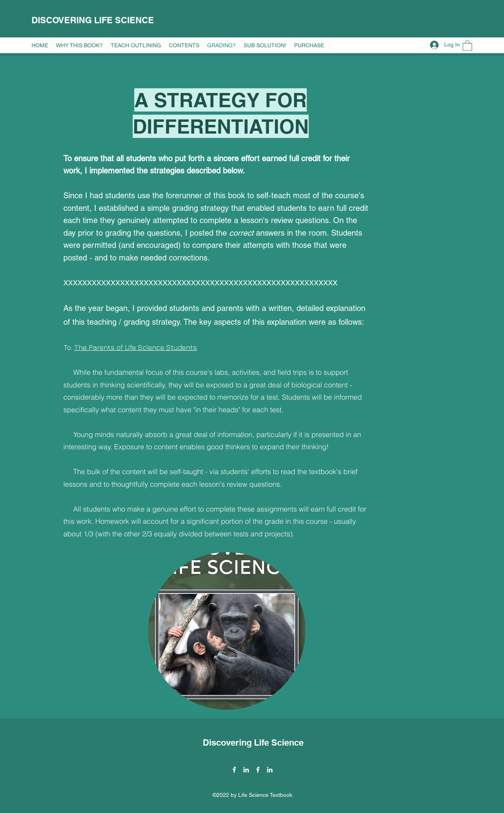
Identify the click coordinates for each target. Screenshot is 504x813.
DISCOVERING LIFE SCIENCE (93, 20)
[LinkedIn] (246, 770)
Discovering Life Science (253, 742)
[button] (79, 45)
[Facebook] (234, 770)
